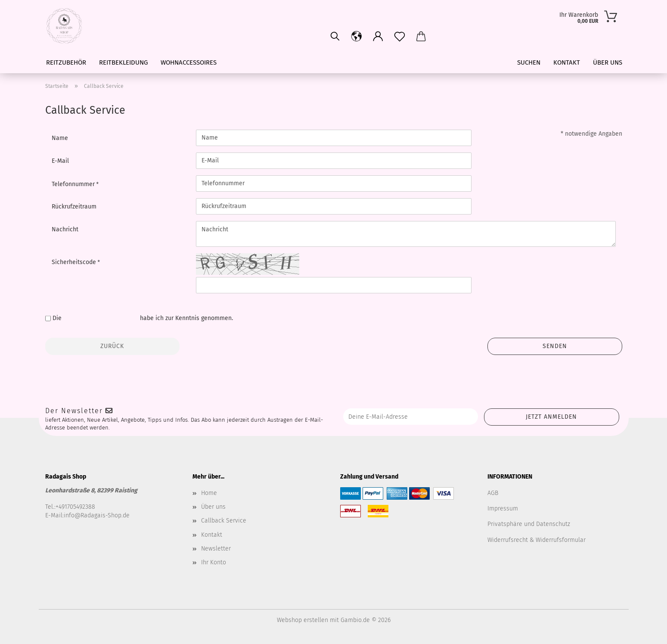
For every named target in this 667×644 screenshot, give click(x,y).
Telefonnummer (74, 184)
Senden (555, 346)
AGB (493, 493)
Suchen (529, 62)
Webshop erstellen (302, 620)
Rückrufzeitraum (74, 207)
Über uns (608, 62)
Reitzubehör (66, 62)
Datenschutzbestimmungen (101, 318)
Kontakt (567, 62)
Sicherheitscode (75, 262)
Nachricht (65, 229)
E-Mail (60, 161)
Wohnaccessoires (189, 62)
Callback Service (224, 521)
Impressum (503, 509)
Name (60, 138)
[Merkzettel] (400, 37)
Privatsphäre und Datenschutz (529, 524)
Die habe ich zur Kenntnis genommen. (143, 318)
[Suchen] (335, 37)
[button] (378, 37)
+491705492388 (75, 507)
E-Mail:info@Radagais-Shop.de (87, 515)
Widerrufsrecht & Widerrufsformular (537, 540)
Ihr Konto (214, 562)
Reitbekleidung (123, 62)
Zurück (112, 346)
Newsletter (216, 549)
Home (209, 493)
